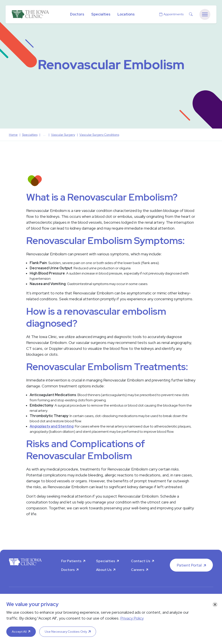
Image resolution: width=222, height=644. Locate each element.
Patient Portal (189, 565)
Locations (126, 14)
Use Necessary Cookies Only (66, 632)
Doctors (77, 14)
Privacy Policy (132, 618)
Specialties (101, 14)
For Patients (71, 561)
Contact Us (141, 561)
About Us (104, 570)
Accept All (19, 632)
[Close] (215, 605)
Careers (138, 570)
